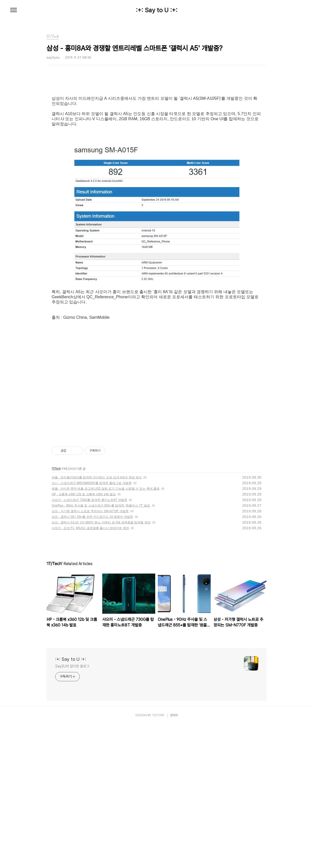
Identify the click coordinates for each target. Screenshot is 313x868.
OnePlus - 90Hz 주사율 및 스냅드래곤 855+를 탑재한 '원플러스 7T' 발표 (101, 649)
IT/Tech (56, 612)
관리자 (174, 859)
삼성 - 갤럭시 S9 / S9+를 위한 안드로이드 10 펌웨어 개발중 (92, 660)
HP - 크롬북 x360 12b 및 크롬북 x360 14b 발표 (84, 638)
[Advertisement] (156, 127)
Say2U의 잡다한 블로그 (72, 809)
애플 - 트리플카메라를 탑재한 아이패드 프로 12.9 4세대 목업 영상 (97, 621)
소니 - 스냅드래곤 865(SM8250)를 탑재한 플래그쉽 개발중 (92, 626)
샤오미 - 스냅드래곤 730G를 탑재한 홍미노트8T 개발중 (89, 643)
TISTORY (158, 859)
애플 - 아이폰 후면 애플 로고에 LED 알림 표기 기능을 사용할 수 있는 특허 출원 (106, 632)
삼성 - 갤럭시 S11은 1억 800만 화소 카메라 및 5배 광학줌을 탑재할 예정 (101, 666)
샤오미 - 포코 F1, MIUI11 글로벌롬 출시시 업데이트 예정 (90, 671)
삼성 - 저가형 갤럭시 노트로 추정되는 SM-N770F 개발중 (90, 654)
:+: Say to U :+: (157, 10)
